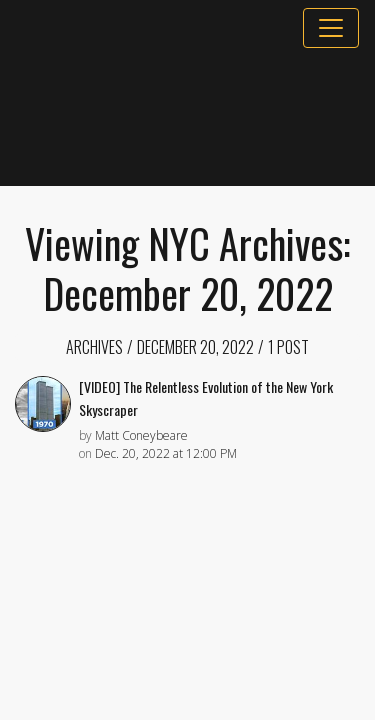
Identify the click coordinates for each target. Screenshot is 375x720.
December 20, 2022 (195, 347)
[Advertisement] (187, 117)
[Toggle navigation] (331, 28)
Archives (94, 347)
